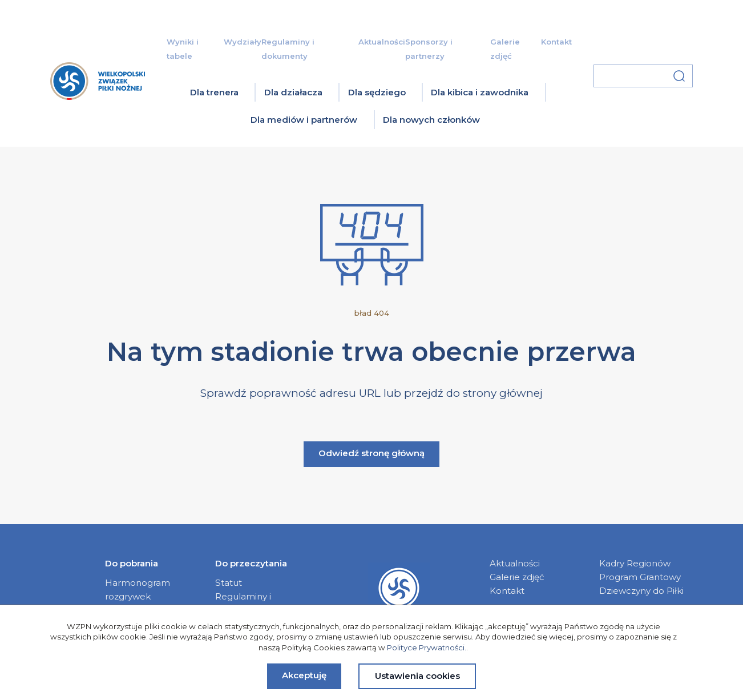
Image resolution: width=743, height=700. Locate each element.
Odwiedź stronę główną (371, 453)
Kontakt (556, 42)
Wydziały (243, 42)
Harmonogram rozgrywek (138, 590)
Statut (229, 583)
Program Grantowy (640, 577)
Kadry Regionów (635, 563)
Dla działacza (293, 92)
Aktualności (382, 42)
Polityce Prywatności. (427, 647)
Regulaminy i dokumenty (243, 603)
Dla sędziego (377, 92)
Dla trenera (214, 92)
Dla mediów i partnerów (304, 120)
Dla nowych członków (431, 120)
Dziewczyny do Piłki (641, 591)
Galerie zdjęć (517, 577)
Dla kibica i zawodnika (480, 92)
